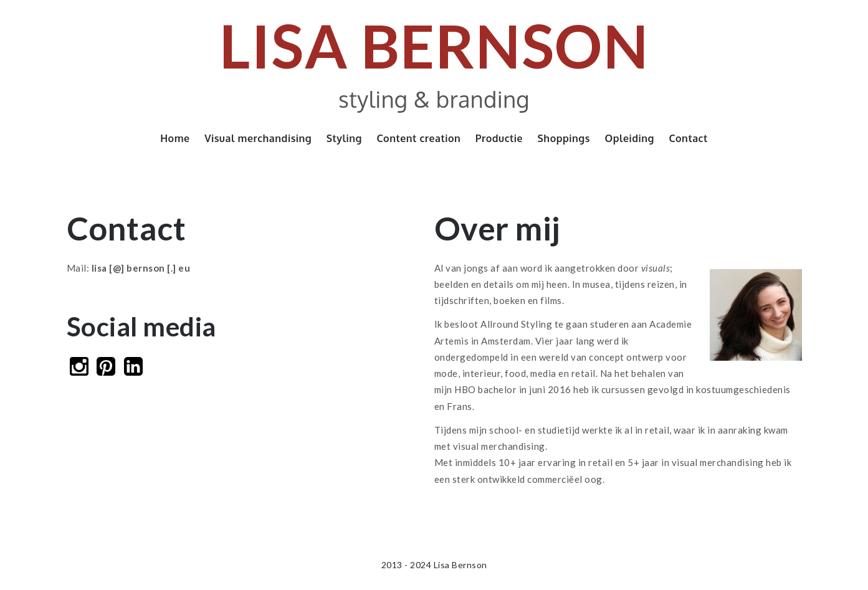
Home (175, 138)
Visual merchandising (258, 138)
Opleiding (629, 138)
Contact (688, 138)
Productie (499, 138)
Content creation (418, 138)
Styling (344, 138)
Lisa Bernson (434, 45)
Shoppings (564, 138)
